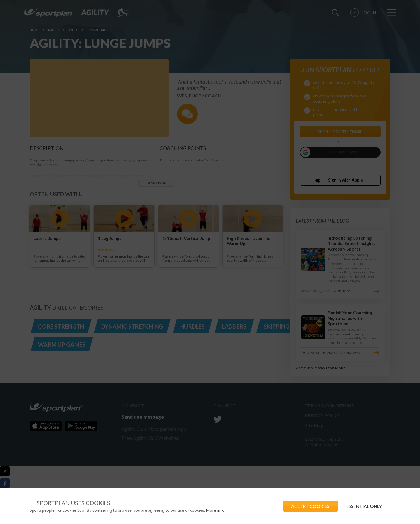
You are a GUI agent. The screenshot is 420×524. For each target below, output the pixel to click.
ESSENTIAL (364, 506)
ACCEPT (310, 506)
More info (215, 510)
